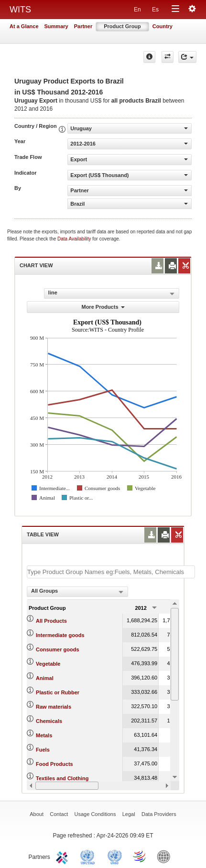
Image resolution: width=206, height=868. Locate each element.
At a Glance (24, 26)
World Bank (166, 856)
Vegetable (48, 664)
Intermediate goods (60, 635)
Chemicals (49, 721)
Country (163, 26)
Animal (45, 678)
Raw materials (54, 707)
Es (155, 10)
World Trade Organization (140, 856)
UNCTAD (89, 856)
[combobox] (77, 592)
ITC (64, 856)
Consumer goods (57, 649)
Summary (56, 26)
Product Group (122, 26)
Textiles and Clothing (62, 778)
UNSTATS (115, 856)
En (137, 10)
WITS (20, 10)
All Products (51, 621)
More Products (103, 307)
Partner (83, 26)
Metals (44, 735)
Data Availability (75, 239)
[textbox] (111, 572)
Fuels (43, 750)
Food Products (54, 764)
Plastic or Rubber (58, 692)
